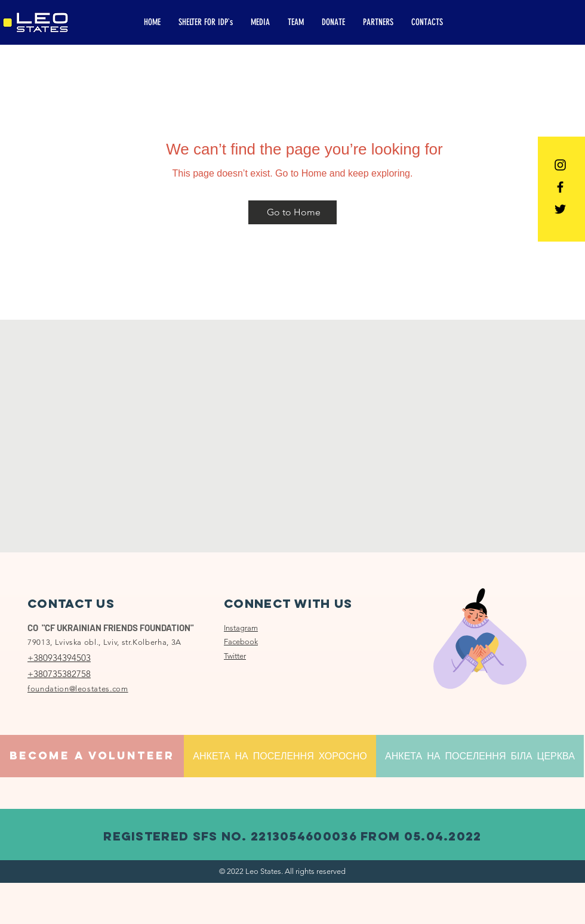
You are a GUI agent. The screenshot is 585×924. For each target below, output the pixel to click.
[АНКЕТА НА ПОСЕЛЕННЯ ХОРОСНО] (280, 756)
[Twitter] (560, 209)
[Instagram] (560, 165)
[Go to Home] (292, 212)
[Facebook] (560, 187)
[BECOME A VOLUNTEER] (92, 756)
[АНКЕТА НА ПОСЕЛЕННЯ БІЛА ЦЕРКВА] (480, 756)
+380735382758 (59, 674)
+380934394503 (59, 658)
